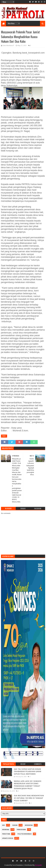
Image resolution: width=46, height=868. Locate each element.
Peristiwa (6, 834)
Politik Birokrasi (25, 834)
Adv (4, 825)
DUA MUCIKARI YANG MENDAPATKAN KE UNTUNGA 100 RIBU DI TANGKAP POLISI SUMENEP (29, 798)
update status (8, 838)
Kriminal (6, 830)
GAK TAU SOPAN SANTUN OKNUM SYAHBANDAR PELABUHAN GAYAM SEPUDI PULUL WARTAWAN (27, 772)
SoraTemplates (18, 865)
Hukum (15, 825)
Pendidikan (21, 830)
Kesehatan (29, 825)
